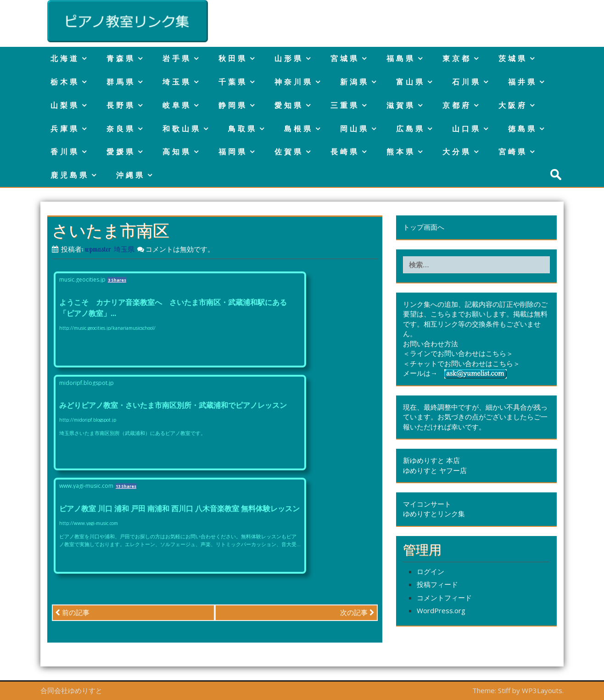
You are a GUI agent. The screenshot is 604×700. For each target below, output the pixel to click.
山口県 (467, 129)
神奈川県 (294, 82)
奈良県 (121, 129)
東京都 (457, 58)
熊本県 (401, 152)
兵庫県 (65, 129)
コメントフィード (444, 598)
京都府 (457, 105)
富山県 (411, 82)
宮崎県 (513, 152)
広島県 (411, 129)
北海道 (65, 58)
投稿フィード (437, 584)
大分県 (457, 152)
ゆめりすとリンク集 (434, 514)
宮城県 (345, 58)
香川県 (65, 152)
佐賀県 (289, 152)
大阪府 (513, 105)
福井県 (523, 82)
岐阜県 (177, 105)
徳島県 (523, 129)
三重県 (345, 105)
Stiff (504, 690)
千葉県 (233, 82)
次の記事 (357, 612)
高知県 (177, 152)
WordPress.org (441, 610)
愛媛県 (121, 152)
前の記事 (72, 612)
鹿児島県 (70, 175)
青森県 (121, 58)
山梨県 (65, 105)
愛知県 (289, 105)
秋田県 (233, 58)
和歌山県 (182, 129)
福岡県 (233, 152)
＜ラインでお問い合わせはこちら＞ (458, 353)
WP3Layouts (542, 690)
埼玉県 (177, 82)
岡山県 (355, 129)
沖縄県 (131, 175)
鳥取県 (243, 129)
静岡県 (233, 105)
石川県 (467, 82)
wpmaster (98, 249)
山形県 (289, 58)
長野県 (121, 105)
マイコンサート (427, 504)
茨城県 (513, 58)
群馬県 (121, 82)
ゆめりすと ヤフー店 (435, 470)
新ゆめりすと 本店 (431, 460)
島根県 (299, 129)
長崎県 (345, 152)
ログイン (431, 571)
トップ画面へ (424, 227)
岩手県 (177, 58)
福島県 (401, 58)
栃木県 (65, 82)
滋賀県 (401, 105)
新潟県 (355, 82)
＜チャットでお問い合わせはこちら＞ (461, 363)
